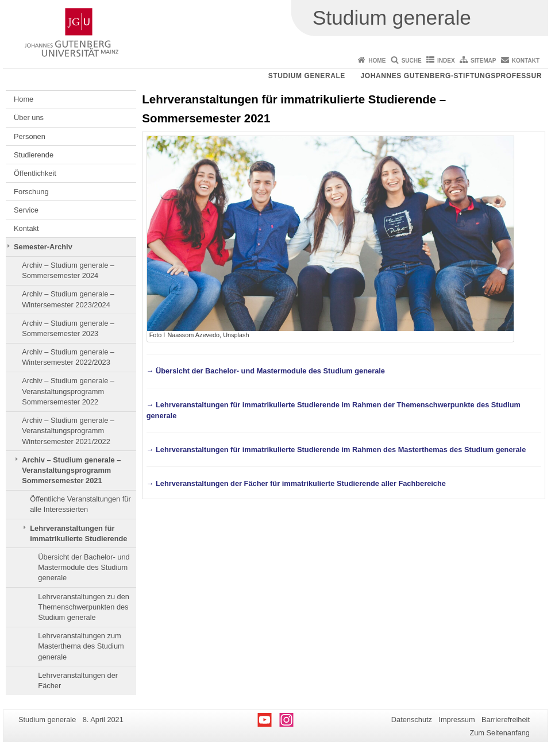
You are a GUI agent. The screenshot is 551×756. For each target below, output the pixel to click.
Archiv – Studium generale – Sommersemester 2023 (68, 328)
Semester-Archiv (43, 247)
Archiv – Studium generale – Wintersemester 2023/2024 (68, 299)
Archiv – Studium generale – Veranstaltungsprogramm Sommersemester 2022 (68, 391)
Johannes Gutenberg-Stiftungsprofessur (451, 76)
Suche (412, 61)
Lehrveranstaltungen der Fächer (78, 680)
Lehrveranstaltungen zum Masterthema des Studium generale (81, 646)
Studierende (34, 155)
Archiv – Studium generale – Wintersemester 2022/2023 (68, 357)
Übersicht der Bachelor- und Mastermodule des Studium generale (84, 568)
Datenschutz (412, 720)
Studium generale (307, 76)
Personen (30, 136)
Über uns (29, 117)
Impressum (456, 720)
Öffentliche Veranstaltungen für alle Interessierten (80, 504)
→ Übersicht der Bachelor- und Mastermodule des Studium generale (266, 371)
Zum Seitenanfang (500, 733)
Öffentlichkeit (35, 173)
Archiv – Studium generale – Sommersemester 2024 (68, 270)
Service (26, 210)
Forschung (31, 192)
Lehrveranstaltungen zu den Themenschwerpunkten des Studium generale (84, 607)
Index (446, 61)
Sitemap (483, 61)
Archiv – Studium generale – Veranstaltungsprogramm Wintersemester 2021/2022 (68, 431)
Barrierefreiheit (506, 720)
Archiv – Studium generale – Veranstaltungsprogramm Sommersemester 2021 (71, 470)
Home (377, 61)
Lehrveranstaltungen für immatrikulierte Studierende (78, 533)
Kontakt (526, 61)
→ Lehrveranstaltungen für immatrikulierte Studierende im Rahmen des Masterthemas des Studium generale (336, 450)
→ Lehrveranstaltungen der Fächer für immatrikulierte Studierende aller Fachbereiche (296, 483)
